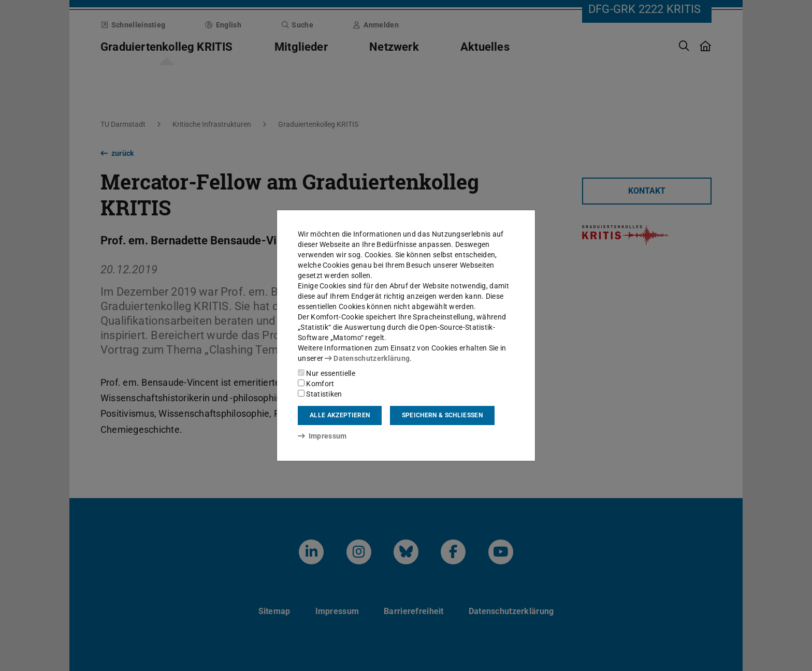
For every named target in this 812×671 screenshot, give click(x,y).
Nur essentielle (327, 373)
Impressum (322, 436)
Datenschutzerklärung (367, 358)
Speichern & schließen (442, 415)
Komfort (316, 384)
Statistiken (320, 394)
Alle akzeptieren (340, 415)
